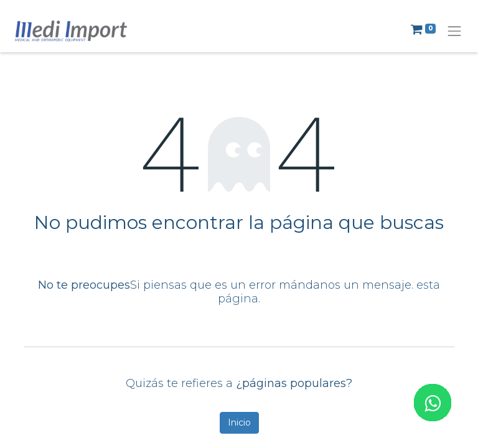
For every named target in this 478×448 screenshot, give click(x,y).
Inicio (239, 422)
